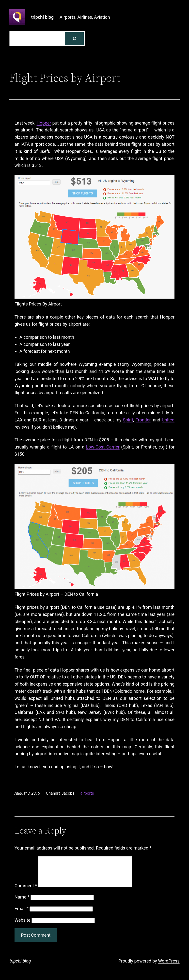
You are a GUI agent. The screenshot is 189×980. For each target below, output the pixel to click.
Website (22, 926)
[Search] (74, 39)
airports (87, 793)
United (168, 420)
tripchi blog (42, 17)
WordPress (169, 967)
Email (22, 914)
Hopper (44, 123)
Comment (26, 892)
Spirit (128, 420)
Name (22, 903)
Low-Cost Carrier (103, 447)
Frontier (143, 420)
